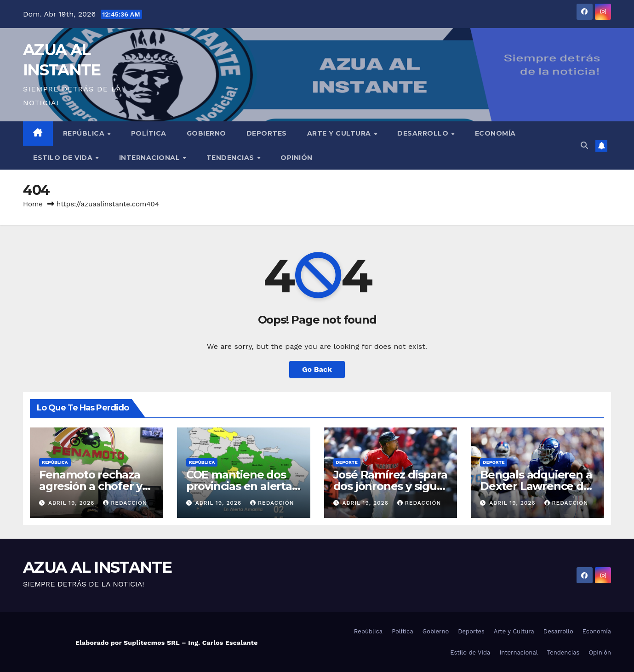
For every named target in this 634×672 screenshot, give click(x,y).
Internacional (151, 158)
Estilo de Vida (64, 158)
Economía (495, 133)
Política (149, 133)
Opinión (297, 158)
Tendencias (231, 158)
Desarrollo (424, 133)
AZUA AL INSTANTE (97, 567)
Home (33, 204)
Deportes (267, 133)
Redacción (125, 503)
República (85, 133)
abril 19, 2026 (72, 503)
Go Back (317, 369)
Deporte (347, 462)
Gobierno (206, 133)
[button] (584, 145)
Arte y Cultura (340, 133)
